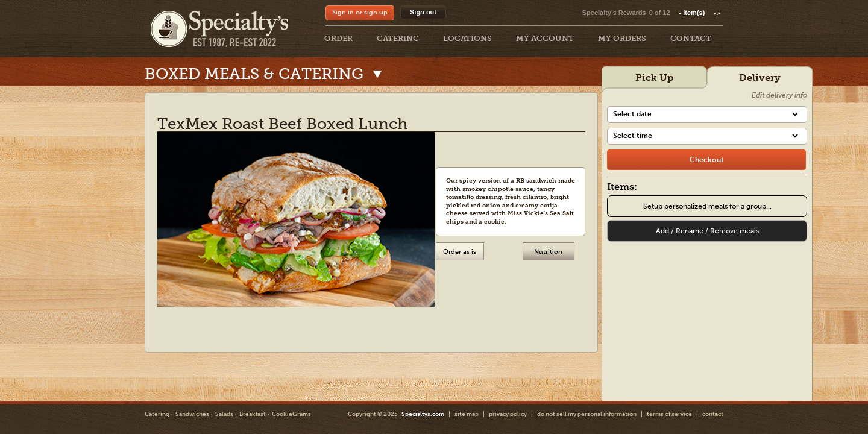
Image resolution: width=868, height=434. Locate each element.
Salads (224, 414)
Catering (157, 414)
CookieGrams (291, 414)
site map (467, 414)
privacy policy (508, 414)
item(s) (700, 13)
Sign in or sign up (360, 12)
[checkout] (706, 160)
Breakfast (253, 414)
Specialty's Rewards (614, 13)
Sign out (423, 12)
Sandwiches (192, 414)
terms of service (669, 414)
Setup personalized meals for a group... (707, 206)
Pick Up (654, 77)
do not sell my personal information (587, 414)
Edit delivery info (779, 95)
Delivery (760, 77)
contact (713, 414)
